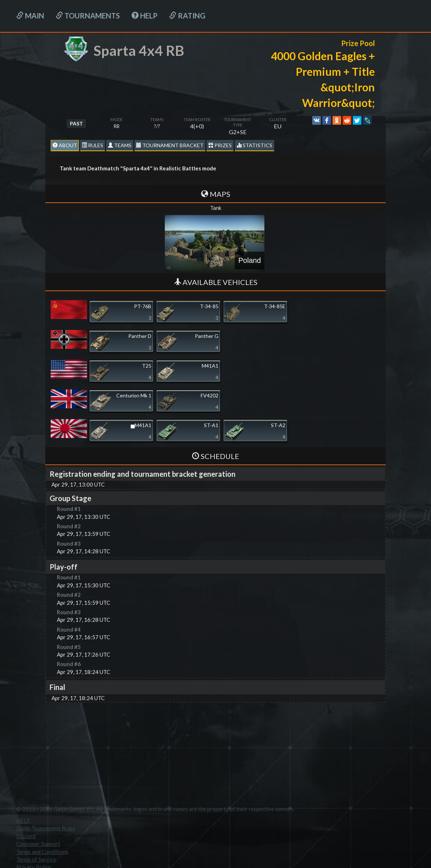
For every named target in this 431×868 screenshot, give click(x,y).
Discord (26, 836)
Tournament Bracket (170, 145)
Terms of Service (36, 859)
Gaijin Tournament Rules (46, 828)
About (65, 145)
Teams (120, 145)
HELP (145, 16)
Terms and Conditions (42, 852)
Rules (93, 145)
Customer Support (38, 844)
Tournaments (88, 16)
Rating (187, 16)
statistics (254, 145)
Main (30, 16)
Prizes (220, 145)
